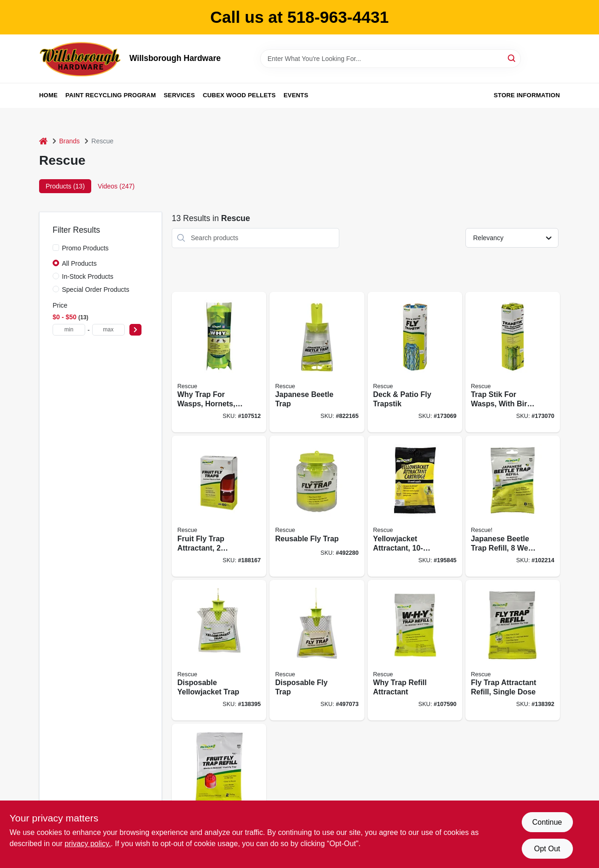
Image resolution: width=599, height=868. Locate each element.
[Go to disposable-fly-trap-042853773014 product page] (317, 650)
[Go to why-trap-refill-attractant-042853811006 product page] (415, 650)
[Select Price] (135, 330)
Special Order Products (96, 289)
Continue (547, 822)
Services (179, 95)
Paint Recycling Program (111, 95)
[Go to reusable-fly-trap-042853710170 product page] (317, 506)
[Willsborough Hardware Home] (81, 59)
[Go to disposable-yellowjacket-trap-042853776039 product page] (219, 650)
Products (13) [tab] (65, 186)
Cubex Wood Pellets (239, 95)
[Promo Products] (56, 248)
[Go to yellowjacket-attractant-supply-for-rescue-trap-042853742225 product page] (415, 506)
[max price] (108, 330)
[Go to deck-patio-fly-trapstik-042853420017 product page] (415, 362)
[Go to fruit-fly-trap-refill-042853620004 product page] (219, 794)
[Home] (43, 141)
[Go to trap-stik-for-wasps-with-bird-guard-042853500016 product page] (513, 362)
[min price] (69, 330)
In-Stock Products (88, 276)
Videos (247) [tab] (116, 186)
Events (296, 95)
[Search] (512, 58)
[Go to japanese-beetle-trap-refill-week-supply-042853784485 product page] (513, 506)
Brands (69, 141)
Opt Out (547, 849)
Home (48, 95)
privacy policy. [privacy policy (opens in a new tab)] (88, 844)
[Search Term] (390, 59)
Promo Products (85, 248)
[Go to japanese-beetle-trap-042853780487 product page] (317, 362)
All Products (79, 263)
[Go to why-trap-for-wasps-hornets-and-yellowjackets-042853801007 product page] (219, 362)
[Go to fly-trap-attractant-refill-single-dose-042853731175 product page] (513, 650)
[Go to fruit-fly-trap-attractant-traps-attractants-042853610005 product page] (219, 506)
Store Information (527, 95)
